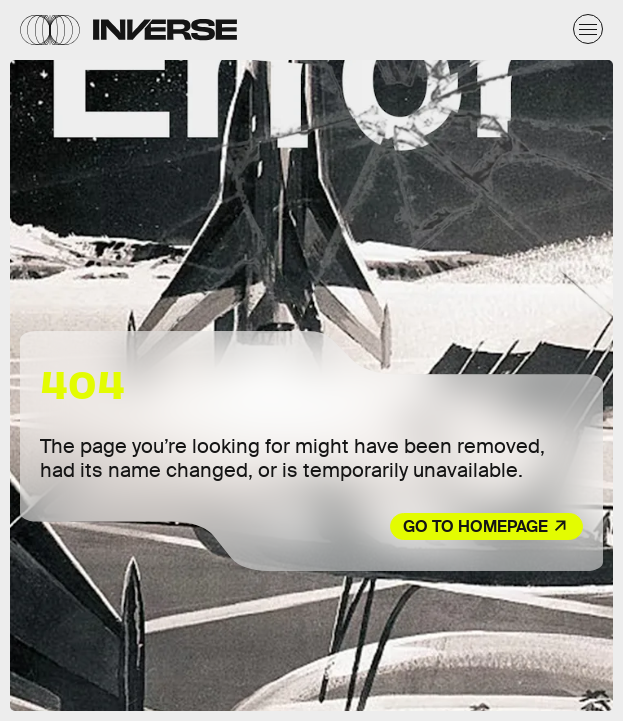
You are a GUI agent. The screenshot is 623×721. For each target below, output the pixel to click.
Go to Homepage (475, 526)
